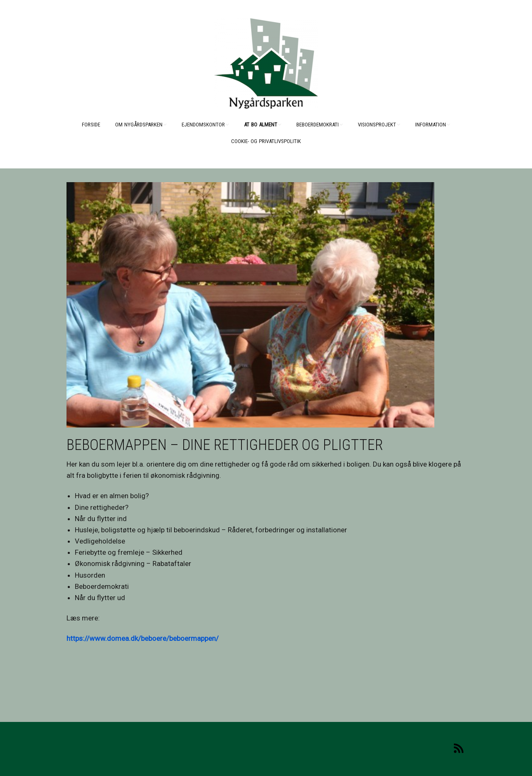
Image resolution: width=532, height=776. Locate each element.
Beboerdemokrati (318, 125)
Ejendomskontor (203, 125)
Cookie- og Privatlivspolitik (266, 141)
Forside (91, 125)
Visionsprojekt (377, 125)
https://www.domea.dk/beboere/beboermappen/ (143, 638)
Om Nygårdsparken (139, 125)
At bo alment (261, 125)
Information (431, 125)
